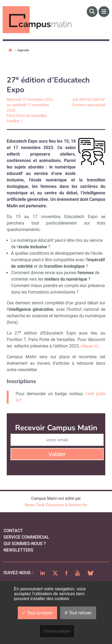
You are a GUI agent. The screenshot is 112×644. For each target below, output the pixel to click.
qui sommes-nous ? (25, 544)
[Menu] (104, 12)
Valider (57, 454)
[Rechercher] (92, 12)
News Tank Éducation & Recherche (56, 505)
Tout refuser (78, 613)
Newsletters (18, 550)
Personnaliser (57, 631)
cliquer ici (90, 346)
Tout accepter (37, 613)
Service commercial (26, 537)
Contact (13, 531)
